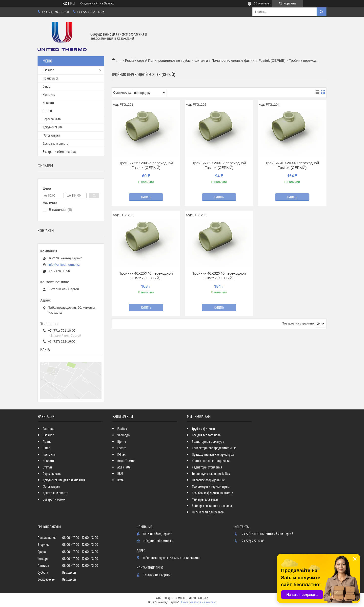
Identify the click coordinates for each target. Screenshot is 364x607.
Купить (146, 197)
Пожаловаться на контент (199, 602)
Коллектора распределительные (214, 448)
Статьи (47, 111)
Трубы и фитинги (203, 429)
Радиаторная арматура (208, 442)
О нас (46, 87)
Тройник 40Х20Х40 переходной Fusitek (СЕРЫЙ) (292, 165)
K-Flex (121, 455)
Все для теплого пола (206, 435)
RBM (120, 474)
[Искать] (322, 12)
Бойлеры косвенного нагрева (212, 506)
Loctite (122, 448)
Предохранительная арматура (213, 455)
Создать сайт (89, 3)
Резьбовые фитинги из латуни (212, 493)
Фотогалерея (51, 136)
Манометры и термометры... (211, 487)
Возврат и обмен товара (59, 152)
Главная (49, 429)
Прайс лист (51, 79)
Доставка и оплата (56, 144)
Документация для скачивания (64, 480)
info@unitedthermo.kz (64, 265)
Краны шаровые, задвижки (211, 461)
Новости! (49, 103)
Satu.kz (203, 598)
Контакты (49, 95)
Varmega (124, 435)
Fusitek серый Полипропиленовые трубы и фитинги (167, 61)
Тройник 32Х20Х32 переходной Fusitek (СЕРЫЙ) (219, 165)
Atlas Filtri (124, 467)
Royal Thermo (126, 461)
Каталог (48, 70)
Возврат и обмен (54, 500)
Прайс (47, 442)
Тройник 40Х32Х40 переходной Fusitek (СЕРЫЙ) (219, 276)
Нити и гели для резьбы (208, 512)
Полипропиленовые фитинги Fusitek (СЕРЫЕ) (248, 61)
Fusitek (122, 429)
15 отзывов (262, 3)
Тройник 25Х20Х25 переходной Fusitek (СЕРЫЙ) (146, 165)
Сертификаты (52, 119)
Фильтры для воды (205, 500)
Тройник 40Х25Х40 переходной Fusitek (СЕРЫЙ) (146, 276)
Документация (53, 127)
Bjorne (122, 442)
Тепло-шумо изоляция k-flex (211, 474)
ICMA (120, 480)
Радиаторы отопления (207, 467)
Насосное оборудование (208, 480)
